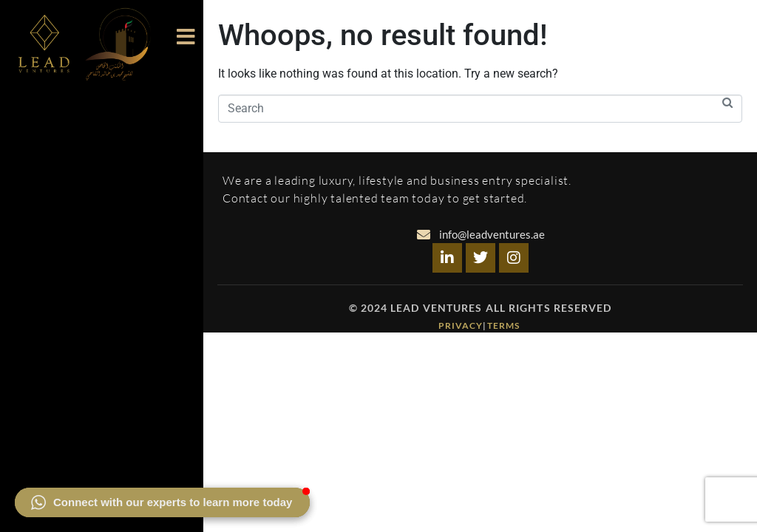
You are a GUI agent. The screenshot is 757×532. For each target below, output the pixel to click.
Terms (505, 325)
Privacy (461, 325)
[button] (162, 502)
